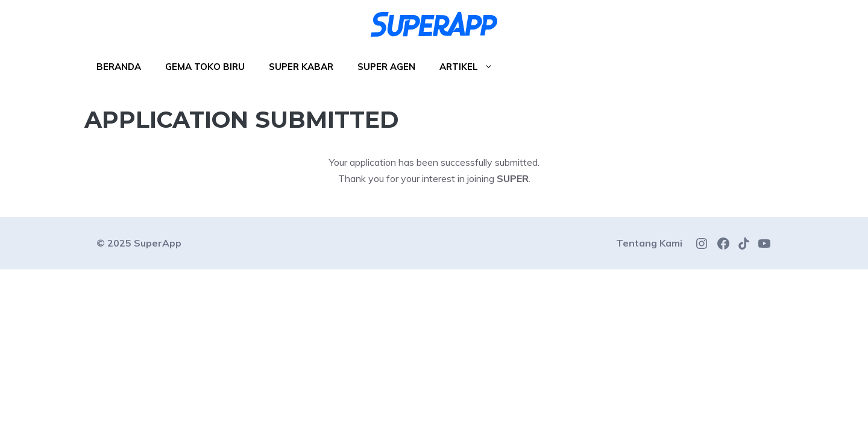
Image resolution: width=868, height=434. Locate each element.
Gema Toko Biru (205, 67)
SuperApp (158, 243)
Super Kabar (301, 67)
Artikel (472, 67)
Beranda (119, 67)
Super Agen (386, 67)
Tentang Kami (649, 243)
